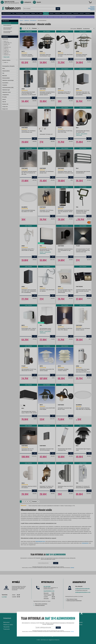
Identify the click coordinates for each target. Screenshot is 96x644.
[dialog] (48, 322)
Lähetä (58, 628)
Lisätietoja (72, 632)
